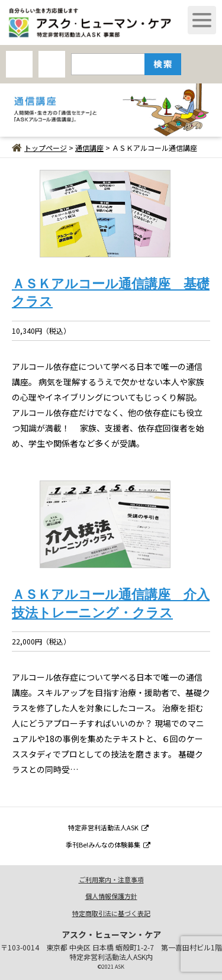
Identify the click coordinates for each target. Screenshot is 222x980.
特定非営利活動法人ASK (108, 827)
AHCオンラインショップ (19, 64)
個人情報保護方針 (111, 896)
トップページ (39, 148)
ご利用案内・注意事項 (111, 879)
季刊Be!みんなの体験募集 (108, 844)
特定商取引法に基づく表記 (111, 913)
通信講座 (89, 148)
